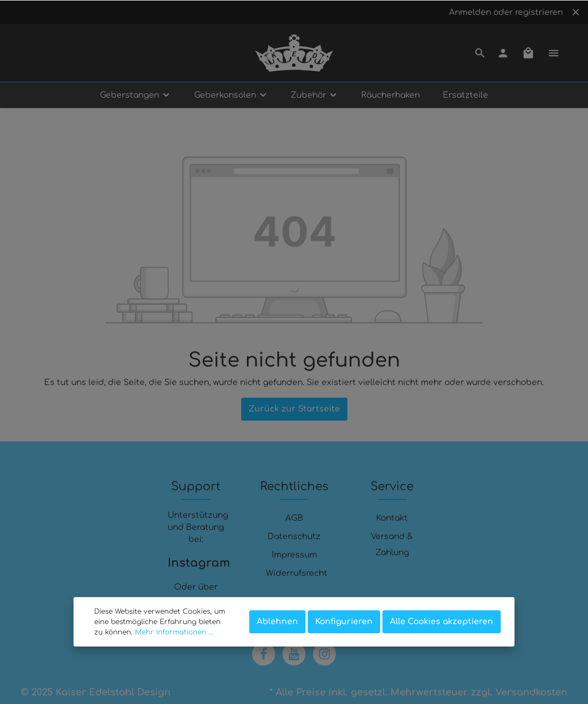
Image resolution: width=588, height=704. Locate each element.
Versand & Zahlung (392, 545)
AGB (294, 518)
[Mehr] (554, 53)
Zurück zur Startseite (294, 409)
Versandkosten (531, 693)
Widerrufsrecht (297, 573)
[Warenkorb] (528, 53)
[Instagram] (324, 654)
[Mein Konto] (503, 53)
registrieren (539, 12)
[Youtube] (294, 654)
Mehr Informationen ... (174, 632)
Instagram (196, 563)
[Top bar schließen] (576, 12)
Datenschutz (294, 536)
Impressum (294, 555)
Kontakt (392, 518)
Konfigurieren (344, 622)
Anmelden (470, 12)
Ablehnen (277, 622)
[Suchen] (480, 53)
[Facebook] (264, 654)
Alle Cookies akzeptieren (442, 622)
